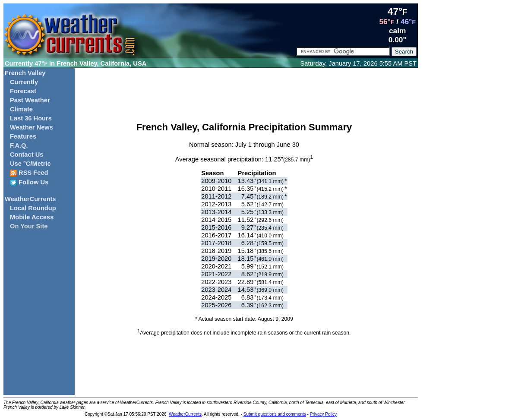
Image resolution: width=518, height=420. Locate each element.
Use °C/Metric (30, 164)
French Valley (25, 73)
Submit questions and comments (275, 414)
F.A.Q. (19, 145)
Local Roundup (33, 208)
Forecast (23, 91)
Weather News (32, 127)
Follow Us (29, 182)
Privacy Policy (323, 414)
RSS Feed (29, 173)
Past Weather (30, 100)
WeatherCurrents (30, 199)
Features (23, 136)
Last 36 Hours (31, 118)
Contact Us (27, 155)
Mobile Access (32, 217)
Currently (24, 82)
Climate (21, 109)
